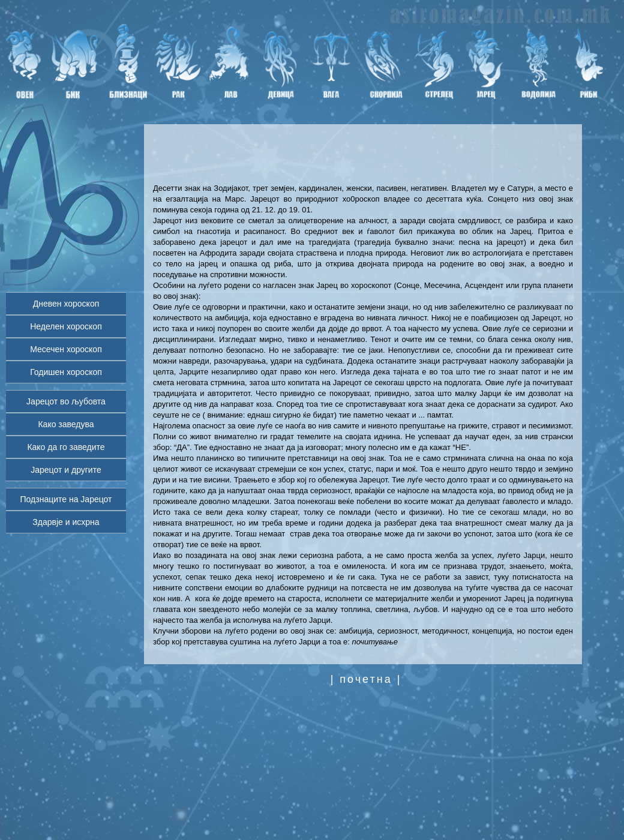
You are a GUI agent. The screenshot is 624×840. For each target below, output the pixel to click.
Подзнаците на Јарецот (66, 499)
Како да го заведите (66, 447)
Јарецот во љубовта (66, 401)
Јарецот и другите (66, 470)
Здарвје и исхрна (66, 522)
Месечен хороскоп (66, 349)
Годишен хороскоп (66, 372)
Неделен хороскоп (66, 326)
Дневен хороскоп (66, 304)
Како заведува (66, 424)
